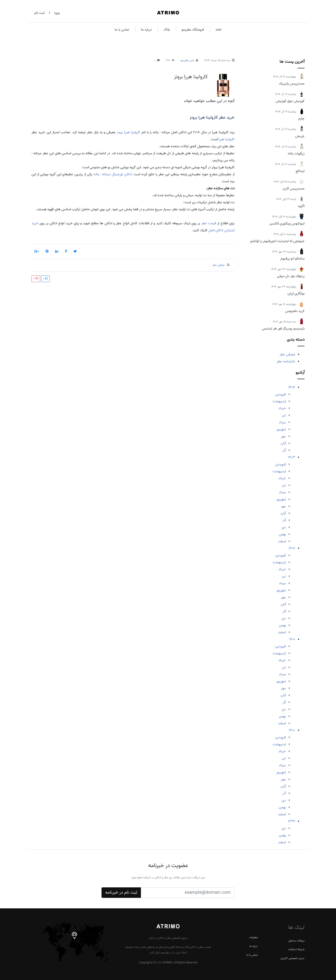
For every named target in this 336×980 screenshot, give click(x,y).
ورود (57, 13)
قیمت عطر (209, 223)
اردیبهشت (279, 401)
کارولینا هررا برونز (191, 77)
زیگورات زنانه (296, 154)
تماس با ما (122, 30)
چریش (300, 136)
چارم (301, 119)
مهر (283, 436)
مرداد (282, 422)
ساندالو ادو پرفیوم (292, 259)
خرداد (282, 408)
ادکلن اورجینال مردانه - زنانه (113, 174)
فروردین (280, 394)
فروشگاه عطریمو (193, 30)
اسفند (282, 541)
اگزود (301, 206)
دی (284, 527)
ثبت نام (40, 13)
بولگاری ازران (296, 294)
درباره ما (146, 30)
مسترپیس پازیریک (292, 84)
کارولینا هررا (227, 139)
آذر (284, 450)
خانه (219, 30)
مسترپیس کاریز (294, 189)
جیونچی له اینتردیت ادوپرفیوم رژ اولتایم (277, 241)
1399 (292, 821)
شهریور (281, 429)
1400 (292, 730)
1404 (292, 387)
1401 (292, 639)
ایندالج (300, 171)
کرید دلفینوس (295, 311)
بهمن (282, 534)
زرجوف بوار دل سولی (291, 276)
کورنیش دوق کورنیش (290, 101)
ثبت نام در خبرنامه (121, 892)
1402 (292, 548)
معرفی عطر (287, 354)
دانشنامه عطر (286, 361)
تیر (284, 415)
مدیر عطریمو (187, 60)
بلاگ (167, 30)
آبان (283, 443)
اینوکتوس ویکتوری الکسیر (287, 224)
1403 (292, 457)
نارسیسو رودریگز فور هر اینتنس (283, 329)
